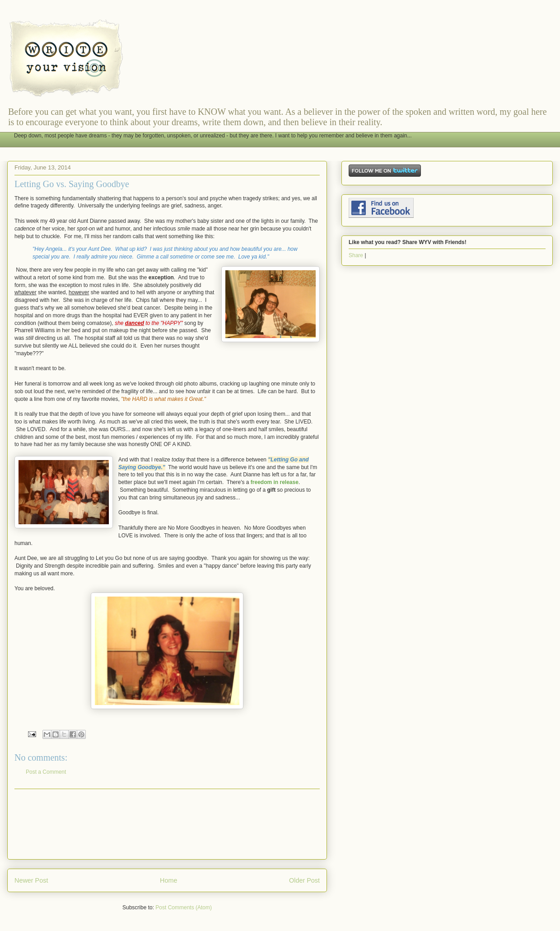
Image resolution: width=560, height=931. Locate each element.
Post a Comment (46, 772)
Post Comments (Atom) (184, 907)
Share (356, 255)
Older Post (304, 880)
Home (168, 880)
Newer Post (31, 880)
